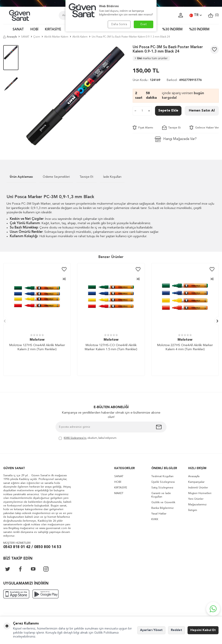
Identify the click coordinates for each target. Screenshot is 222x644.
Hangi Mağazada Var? (176, 139)
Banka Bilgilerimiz (162, 508)
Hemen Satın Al (202, 111)
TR (196, 15)
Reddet (176, 630)
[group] (76, 96)
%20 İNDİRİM (199, 30)
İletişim (193, 510)
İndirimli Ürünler (198, 488)
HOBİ (34, 30)
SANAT (18, 30)
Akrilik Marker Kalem (56, 37)
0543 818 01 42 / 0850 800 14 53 (32, 547)
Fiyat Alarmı (143, 128)
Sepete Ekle (168, 111)
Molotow (37, 340)
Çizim (37, 37)
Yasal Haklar (159, 514)
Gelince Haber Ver (204, 128)
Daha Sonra (119, 24)
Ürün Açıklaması (21, 177)
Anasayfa (10, 37)
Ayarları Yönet (151, 630)
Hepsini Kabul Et (203, 630)
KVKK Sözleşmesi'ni (75, 438)
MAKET (119, 493)
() (213, 15)
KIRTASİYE (53, 30)
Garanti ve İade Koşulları (161, 495)
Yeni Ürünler (196, 499)
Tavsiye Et (171, 128)
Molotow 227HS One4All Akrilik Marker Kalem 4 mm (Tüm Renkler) (185, 347)
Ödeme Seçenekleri (56, 177)
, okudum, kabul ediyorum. (88, 438)
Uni (151, 58)
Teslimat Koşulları (162, 476)
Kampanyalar (196, 482)
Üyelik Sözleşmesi (163, 482)
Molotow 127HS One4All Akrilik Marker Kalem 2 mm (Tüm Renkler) (37, 347)
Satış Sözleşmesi (162, 488)
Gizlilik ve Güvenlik (163, 502)
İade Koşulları (112, 177)
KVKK (155, 519)
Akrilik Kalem (80, 37)
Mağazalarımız (197, 505)
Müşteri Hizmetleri (200, 493)
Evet (144, 24)
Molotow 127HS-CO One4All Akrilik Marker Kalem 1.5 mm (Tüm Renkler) (111, 347)
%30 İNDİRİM (172, 30)
